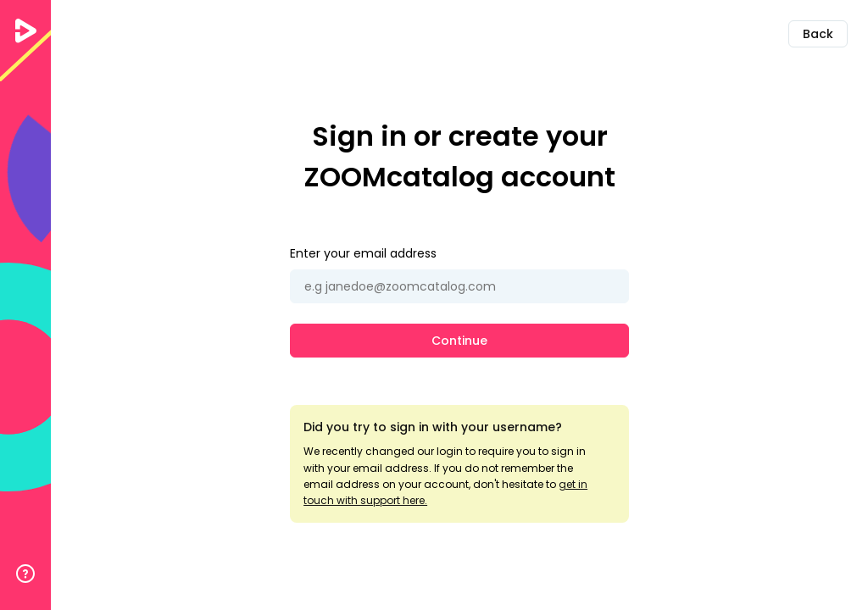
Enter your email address (363, 253)
